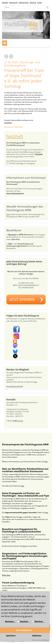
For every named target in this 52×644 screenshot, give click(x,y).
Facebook (8, 123)
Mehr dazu (6, 575)
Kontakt (5, 2)
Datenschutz (24, 2)
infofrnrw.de (17, 421)
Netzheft (15, 136)
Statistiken (25, 622)
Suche (40, 2)
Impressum (13, 2)
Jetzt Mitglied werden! (15, 386)
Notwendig (10, 622)
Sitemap (33, 2)
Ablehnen (37, 636)
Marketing (39, 622)
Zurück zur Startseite (14, 127)
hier (22, 163)
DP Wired (45, 640)
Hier (8, 214)
